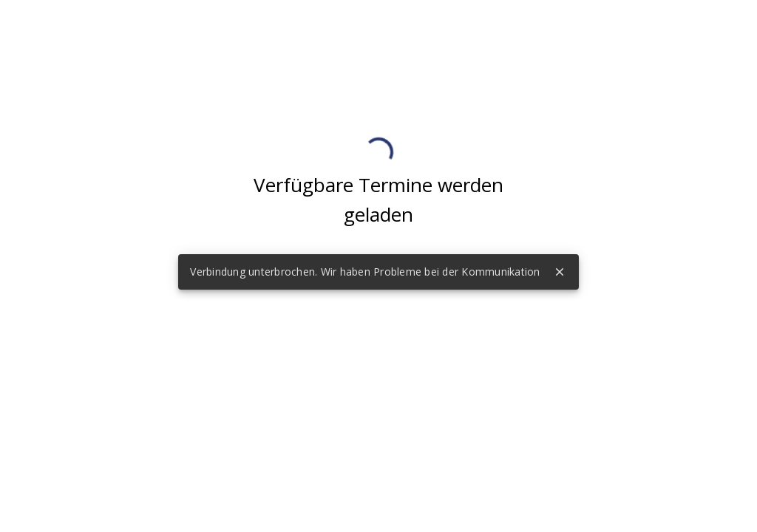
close (560, 272)
